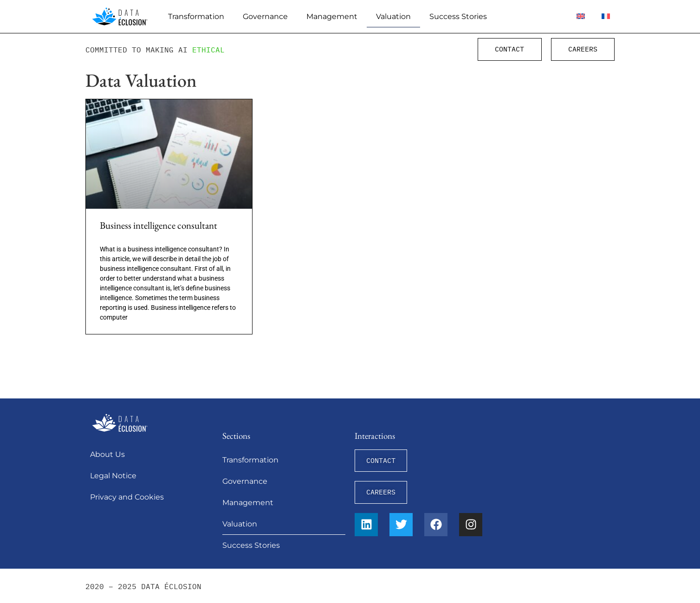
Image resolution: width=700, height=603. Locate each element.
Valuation (393, 16)
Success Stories (458, 16)
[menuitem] (581, 16)
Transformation (196, 16)
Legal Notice (113, 476)
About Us (107, 454)
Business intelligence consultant (159, 225)
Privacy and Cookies (127, 497)
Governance (265, 16)
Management (332, 16)
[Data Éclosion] (120, 16)
